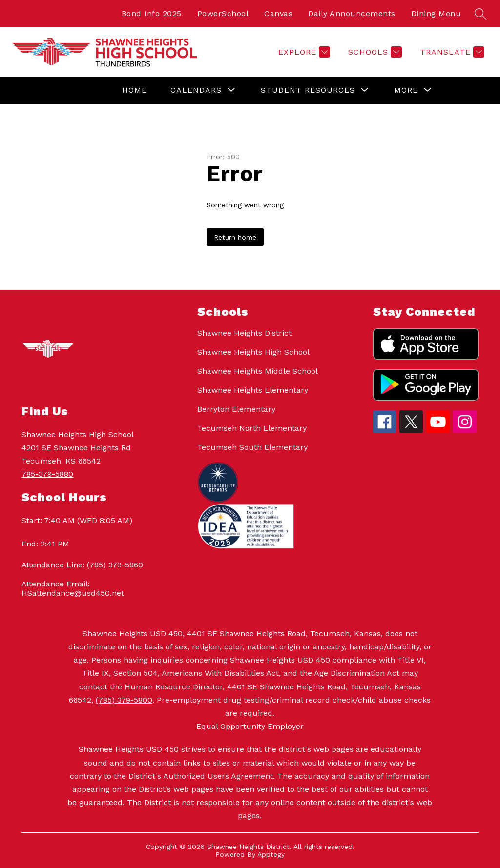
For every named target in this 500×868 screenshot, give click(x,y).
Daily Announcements (352, 13)
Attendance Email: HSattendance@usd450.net (73, 588)
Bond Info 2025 (152, 13)
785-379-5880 (47, 474)
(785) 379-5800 (124, 700)
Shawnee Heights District (244, 333)
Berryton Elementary (236, 409)
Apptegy (271, 854)
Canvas (278, 13)
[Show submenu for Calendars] (196, 90)
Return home (235, 237)
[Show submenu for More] (406, 90)
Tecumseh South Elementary (252, 447)
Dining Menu (436, 13)
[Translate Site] (451, 52)
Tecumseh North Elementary (252, 428)
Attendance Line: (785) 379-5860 (82, 565)
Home (135, 90)
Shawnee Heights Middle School (258, 371)
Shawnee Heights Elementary (253, 390)
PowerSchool (223, 13)
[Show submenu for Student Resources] (308, 90)
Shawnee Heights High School (253, 352)
